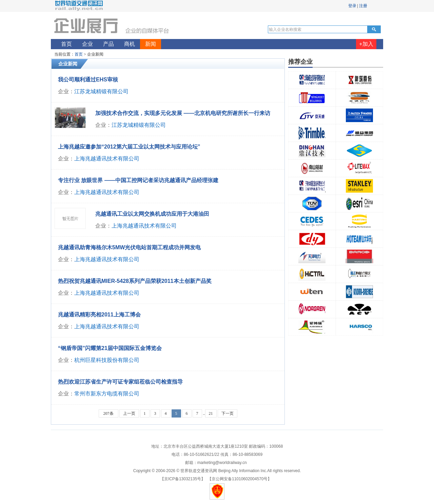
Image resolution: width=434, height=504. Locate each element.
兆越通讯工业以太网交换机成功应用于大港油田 (152, 214)
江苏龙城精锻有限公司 (101, 91)
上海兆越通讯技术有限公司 (107, 159)
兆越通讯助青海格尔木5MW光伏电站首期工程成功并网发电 (129, 247)
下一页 (228, 413)
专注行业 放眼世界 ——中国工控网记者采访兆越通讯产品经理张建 (138, 180)
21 (211, 413)
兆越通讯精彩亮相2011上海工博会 (99, 315)
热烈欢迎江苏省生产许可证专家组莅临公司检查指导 (120, 382)
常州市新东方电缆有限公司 (107, 394)
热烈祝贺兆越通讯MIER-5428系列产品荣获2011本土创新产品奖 (135, 281)
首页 (79, 54)
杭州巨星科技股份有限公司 (107, 360)
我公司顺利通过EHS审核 (88, 80)
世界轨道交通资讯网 (199, 471)
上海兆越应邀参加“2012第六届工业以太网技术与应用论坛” (129, 147)
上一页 (129, 413)
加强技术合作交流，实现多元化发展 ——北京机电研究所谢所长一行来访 (183, 113)
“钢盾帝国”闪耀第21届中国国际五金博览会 (110, 348)
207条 (108, 413)
